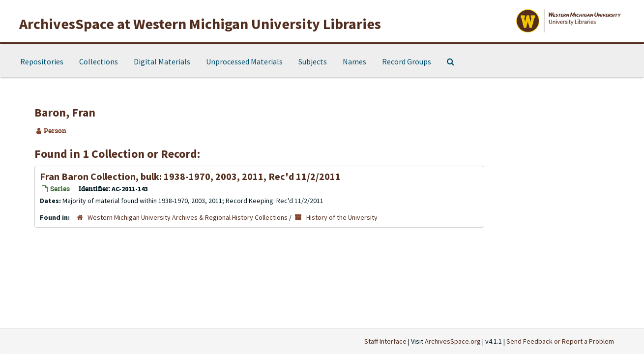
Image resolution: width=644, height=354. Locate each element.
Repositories (42, 61)
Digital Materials (162, 61)
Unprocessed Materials (244, 61)
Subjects (313, 61)
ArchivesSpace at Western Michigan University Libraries (200, 24)
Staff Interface (385, 341)
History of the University (342, 217)
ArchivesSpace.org (453, 341)
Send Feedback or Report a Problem (560, 341)
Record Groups (407, 61)
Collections (99, 61)
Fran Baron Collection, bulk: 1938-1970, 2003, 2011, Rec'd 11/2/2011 (190, 176)
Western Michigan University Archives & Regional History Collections (188, 217)
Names (354, 61)
